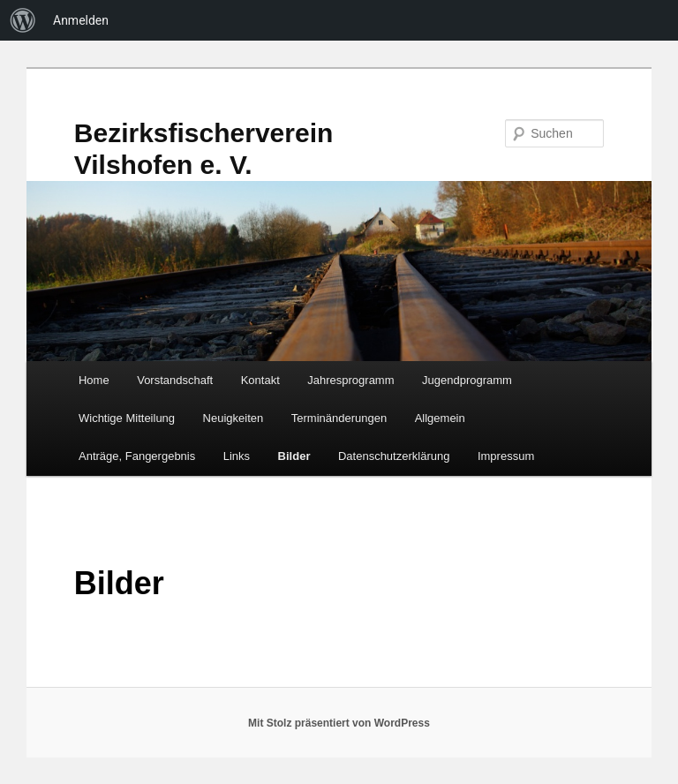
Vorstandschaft (175, 380)
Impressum (506, 456)
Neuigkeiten (234, 418)
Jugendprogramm (467, 380)
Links (237, 456)
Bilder (294, 456)
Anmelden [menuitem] (81, 20)
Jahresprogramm (350, 380)
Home (94, 380)
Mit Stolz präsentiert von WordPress (339, 723)
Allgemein (440, 418)
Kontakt (260, 380)
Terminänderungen (339, 418)
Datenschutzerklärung (394, 456)
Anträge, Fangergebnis (137, 456)
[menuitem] (23, 20)
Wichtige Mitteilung (127, 418)
